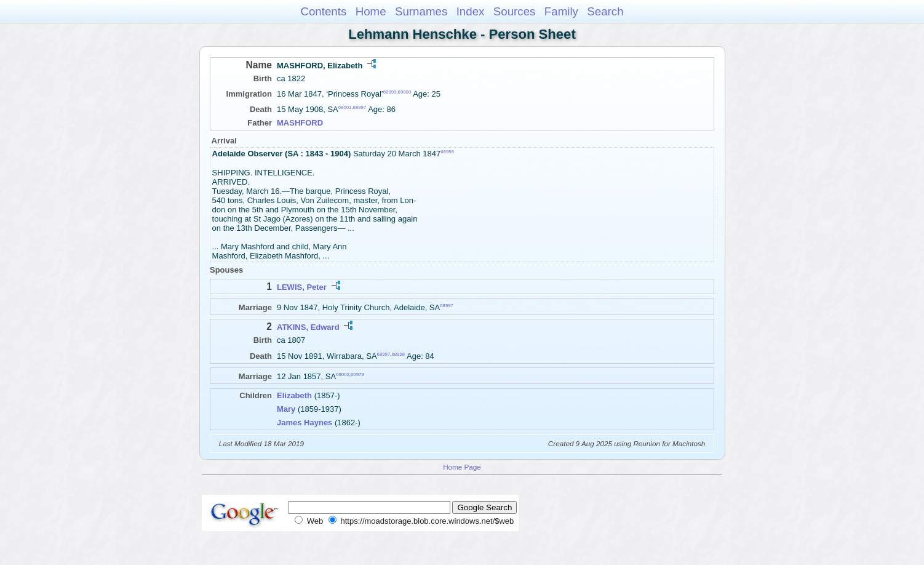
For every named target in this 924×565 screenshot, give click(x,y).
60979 (357, 375)
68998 (398, 354)
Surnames (421, 11)
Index (471, 11)
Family (561, 11)
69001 (345, 107)
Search (605, 11)
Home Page (462, 467)
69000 (405, 92)
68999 (390, 92)
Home (371, 11)
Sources (515, 11)
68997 (360, 107)
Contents (323, 11)
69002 (343, 375)
